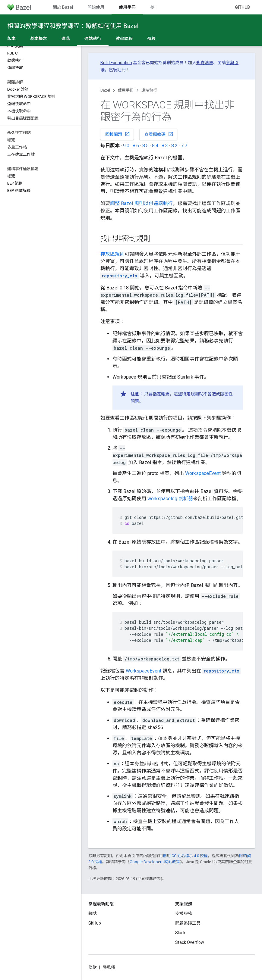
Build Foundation (116, 63)
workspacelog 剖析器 (170, 499)
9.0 (126, 146)
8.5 (145, 146)
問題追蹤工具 (188, 923)
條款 (93, 967)
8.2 (174, 146)
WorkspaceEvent (203, 473)
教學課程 (124, 39)
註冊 (122, 70)
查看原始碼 (159, 134)
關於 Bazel (63, 7)
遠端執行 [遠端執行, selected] (93, 39)
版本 (11, 39)
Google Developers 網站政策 (155, 862)
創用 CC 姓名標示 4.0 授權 (185, 856)
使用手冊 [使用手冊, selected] (127, 7)
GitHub (242, 7)
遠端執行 (149, 90)
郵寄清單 (205, 63)
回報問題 (118, 134)
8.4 (155, 146)
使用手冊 (126, 90)
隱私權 (109, 967)
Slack (180, 933)
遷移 (151, 39)
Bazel (105, 90)
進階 (66, 39)
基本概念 (39, 39)
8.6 (136, 146)
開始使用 (96, 7)
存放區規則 (112, 254)
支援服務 (184, 913)
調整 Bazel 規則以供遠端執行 (141, 203)
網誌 (93, 913)
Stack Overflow (190, 942)
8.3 (165, 146)
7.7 (184, 146)
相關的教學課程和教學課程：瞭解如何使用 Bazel (73, 26)
